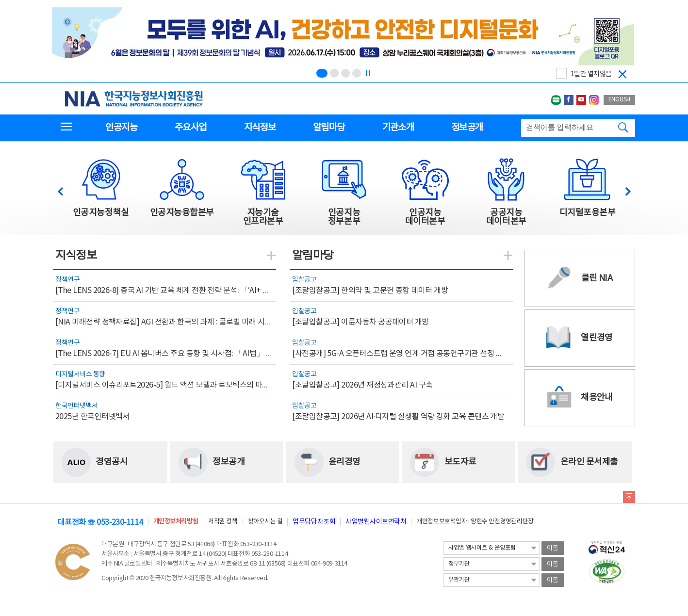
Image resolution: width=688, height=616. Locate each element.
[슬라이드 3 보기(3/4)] (345, 73)
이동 (553, 548)
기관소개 (398, 128)
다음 (623, 189)
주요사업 (190, 128)
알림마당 (329, 128)
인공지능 (121, 128)
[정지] (368, 73)
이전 (65, 189)
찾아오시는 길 (265, 522)
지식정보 (260, 128)
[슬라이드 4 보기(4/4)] (357, 73)
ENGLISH (619, 100)
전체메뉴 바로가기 (0, 0)
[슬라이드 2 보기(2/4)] (334, 73)
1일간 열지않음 (591, 74)
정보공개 (467, 128)
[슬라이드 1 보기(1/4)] (322, 73)
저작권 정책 (223, 522)
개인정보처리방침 (176, 522)
